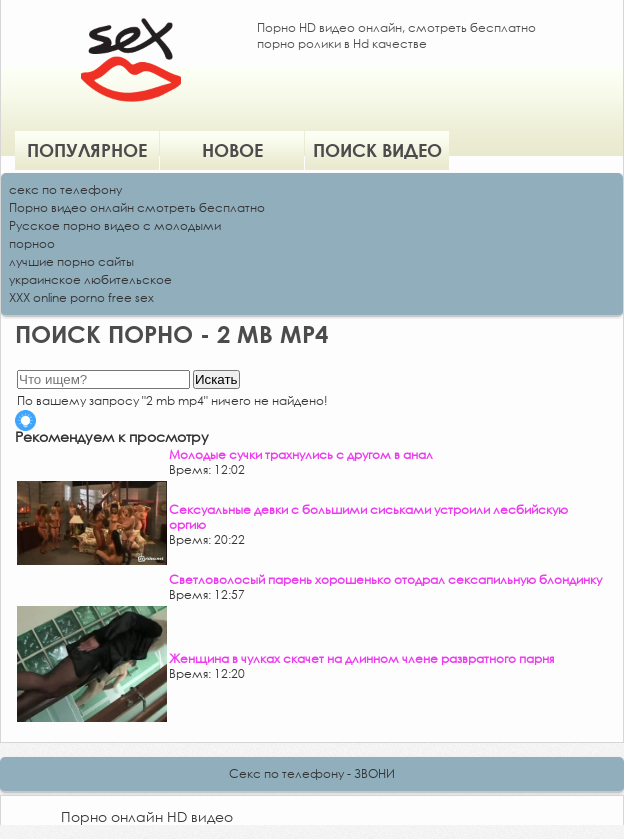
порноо (32, 243)
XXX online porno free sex (81, 297)
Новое (232, 150)
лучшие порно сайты (71, 261)
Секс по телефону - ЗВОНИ (312, 773)
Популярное (87, 150)
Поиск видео (377, 150)
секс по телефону (65, 189)
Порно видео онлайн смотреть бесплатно (137, 207)
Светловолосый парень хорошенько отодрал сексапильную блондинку (385, 579)
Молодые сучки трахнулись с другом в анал (301, 454)
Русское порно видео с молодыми (115, 225)
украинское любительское (90, 279)
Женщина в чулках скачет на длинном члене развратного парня (361, 658)
